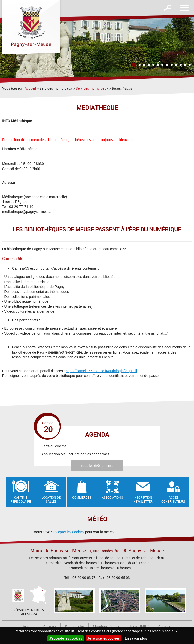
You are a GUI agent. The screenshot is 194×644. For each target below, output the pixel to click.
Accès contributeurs (174, 500)
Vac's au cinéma (54, 446)
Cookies (165, 626)
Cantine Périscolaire (21, 500)
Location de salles (51, 500)
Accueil (30, 88)
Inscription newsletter (143, 500)
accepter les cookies (68, 532)
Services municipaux (92, 88)
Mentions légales (106, 626)
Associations (112, 497)
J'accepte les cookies (66, 638)
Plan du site (75, 626)
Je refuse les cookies (103, 638)
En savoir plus (136, 638)
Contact (50, 626)
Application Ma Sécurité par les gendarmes (75, 454)
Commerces (82, 497)
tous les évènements (97, 466)
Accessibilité (139, 626)
